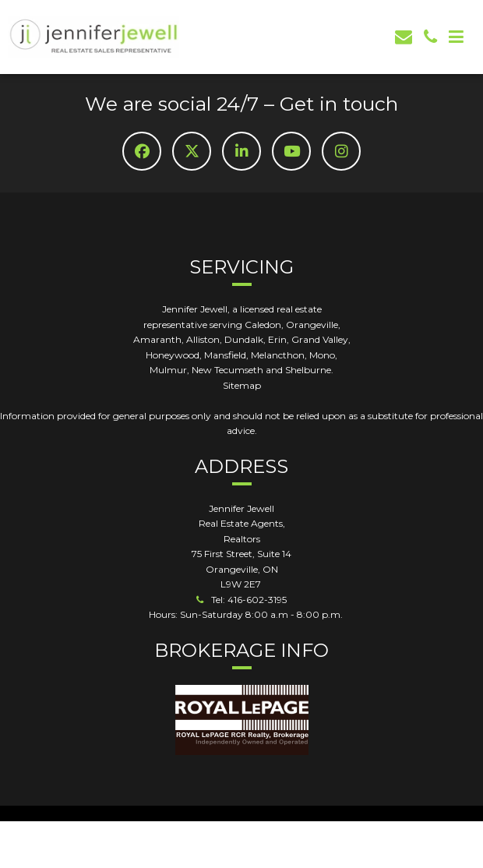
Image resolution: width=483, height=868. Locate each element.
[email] (404, 37)
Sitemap (242, 385)
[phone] (430, 37)
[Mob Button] (456, 37)
